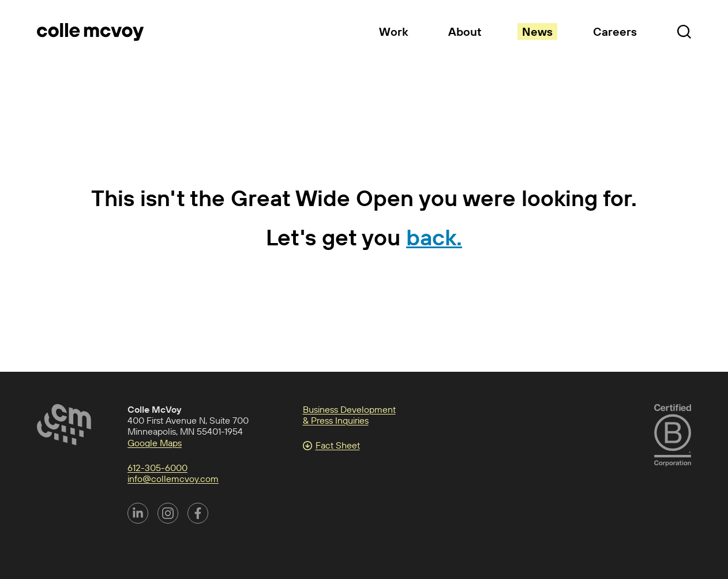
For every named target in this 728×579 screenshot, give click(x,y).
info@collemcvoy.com (173, 479)
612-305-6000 (157, 468)
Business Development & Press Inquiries (349, 415)
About (465, 31)
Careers (615, 31)
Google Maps (155, 443)
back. (434, 237)
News (537, 31)
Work (393, 31)
